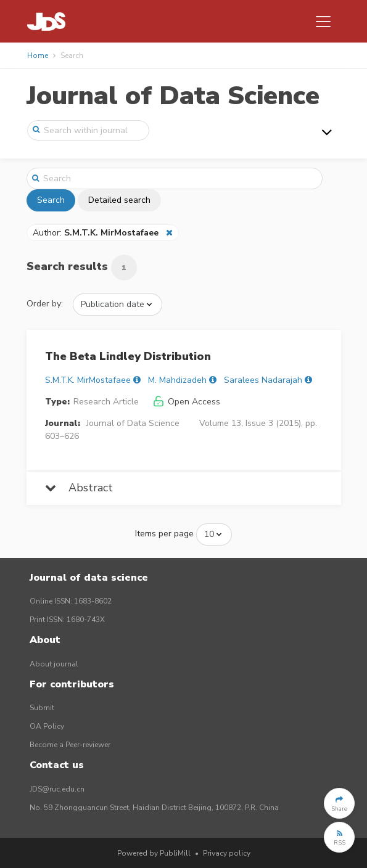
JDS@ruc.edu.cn (57, 789)
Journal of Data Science (173, 96)
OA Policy (47, 726)
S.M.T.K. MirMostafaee (88, 380)
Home (38, 55)
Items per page (164, 534)
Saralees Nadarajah (263, 380)
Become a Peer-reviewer (70, 745)
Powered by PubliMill (154, 853)
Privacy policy (227, 853)
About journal (54, 664)
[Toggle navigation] (323, 22)
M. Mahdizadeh (177, 380)
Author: (97, 233)
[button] (339, 803)
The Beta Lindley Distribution (128, 356)
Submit (42, 708)
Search (51, 200)
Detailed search (119, 200)
